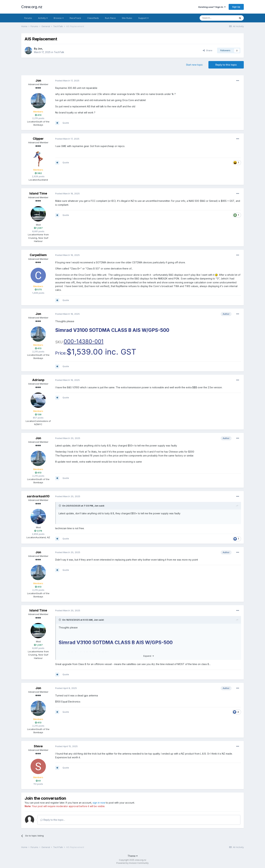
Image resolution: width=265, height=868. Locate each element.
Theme (133, 856)
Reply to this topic (226, 65)
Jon (40, 49)
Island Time (38, 193)
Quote (66, 123)
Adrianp (38, 380)
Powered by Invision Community (132, 863)
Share (208, 50)
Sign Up (236, 7)
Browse (59, 18)
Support (143, 18)
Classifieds (93, 18)
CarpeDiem (38, 255)
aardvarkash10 (38, 496)
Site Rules (127, 18)
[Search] (218, 18)
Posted (67, 81)
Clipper (38, 139)
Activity (43, 18)
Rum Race (110, 18)
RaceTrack (75, 18)
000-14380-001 (84, 341)
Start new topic (194, 65)
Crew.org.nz (32, 7)
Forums (28, 18)
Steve (38, 746)
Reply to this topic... (53, 820)
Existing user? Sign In (212, 7)
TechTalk (59, 52)
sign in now (99, 803)
